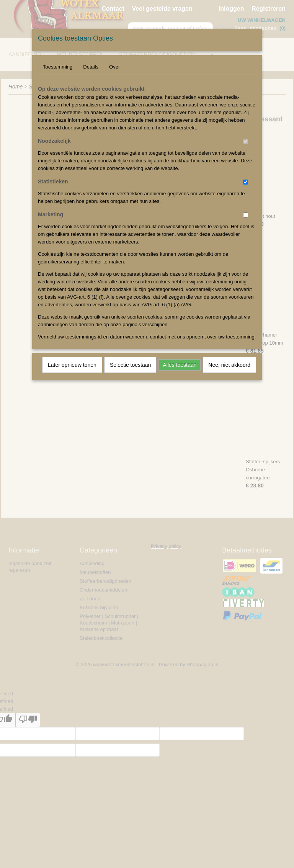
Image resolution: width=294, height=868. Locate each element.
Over (114, 67)
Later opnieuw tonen (72, 365)
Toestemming (58, 67)
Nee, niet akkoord (229, 365)
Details (91, 67)
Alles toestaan (180, 365)
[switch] (246, 141)
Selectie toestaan (130, 365)
